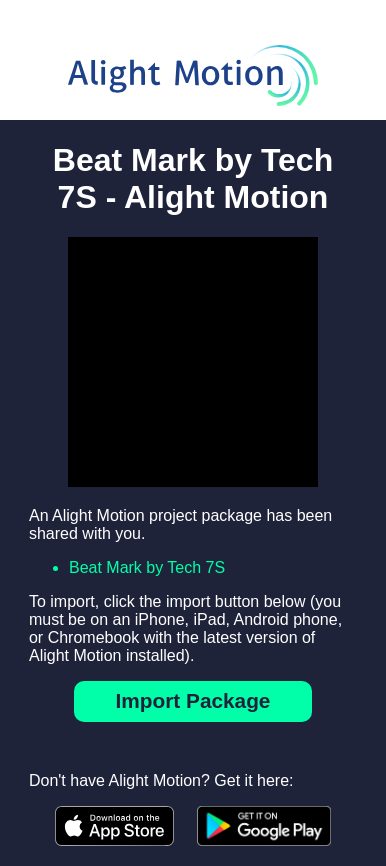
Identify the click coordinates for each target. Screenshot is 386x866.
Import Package (193, 700)
